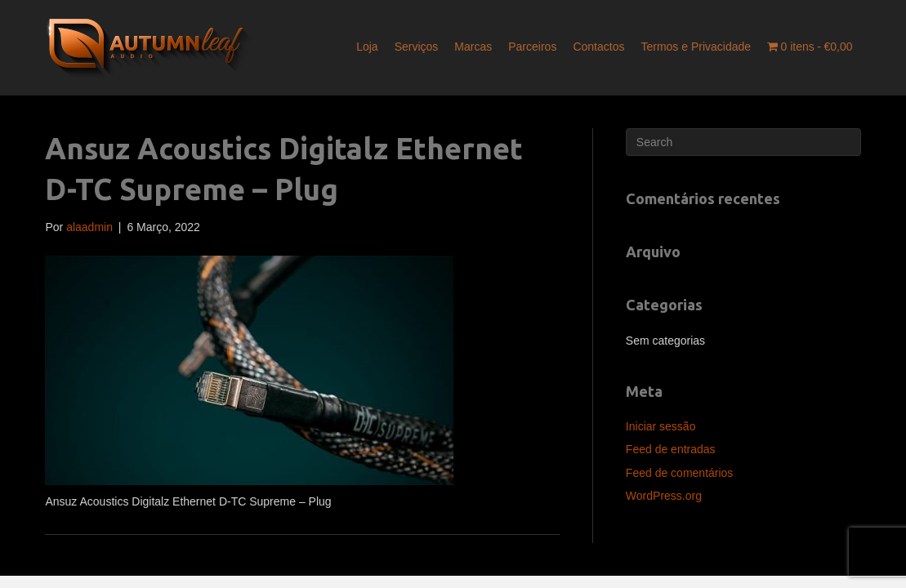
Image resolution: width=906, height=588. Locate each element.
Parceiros (532, 47)
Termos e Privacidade (696, 47)
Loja (367, 47)
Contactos (598, 47)
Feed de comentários (680, 473)
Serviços (417, 47)
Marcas (473, 47)
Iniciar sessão (661, 426)
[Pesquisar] (743, 142)
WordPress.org (664, 496)
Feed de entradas (671, 449)
